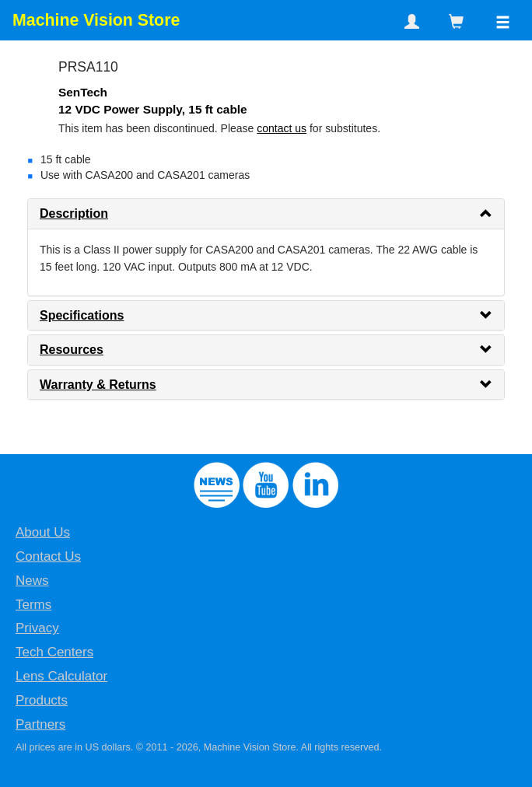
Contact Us (48, 556)
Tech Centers (54, 652)
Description (74, 213)
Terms (33, 605)
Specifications (82, 315)
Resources (72, 350)
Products (42, 700)
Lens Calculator (61, 676)
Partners (40, 724)
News (32, 581)
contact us (282, 128)
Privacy (37, 628)
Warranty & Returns (98, 385)
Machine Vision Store (96, 20)
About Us (43, 532)
